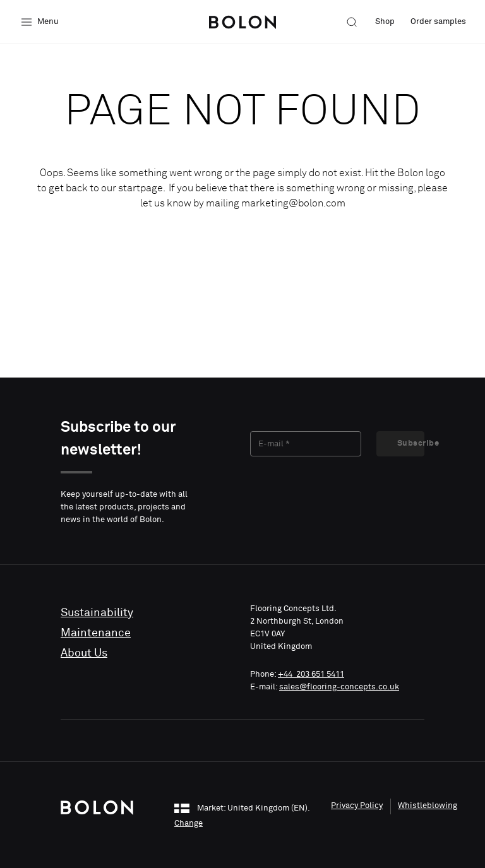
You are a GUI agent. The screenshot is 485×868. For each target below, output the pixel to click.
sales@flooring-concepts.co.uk (339, 687)
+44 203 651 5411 (311, 675)
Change (189, 823)
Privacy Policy (357, 806)
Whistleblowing (428, 806)
